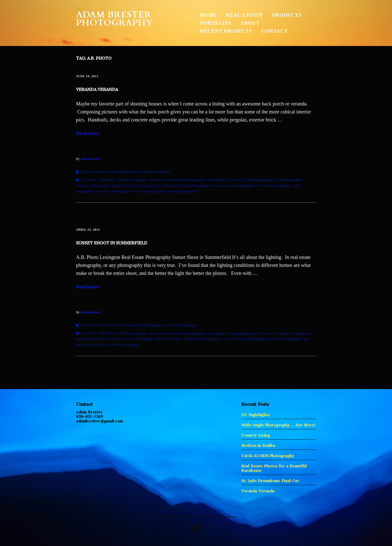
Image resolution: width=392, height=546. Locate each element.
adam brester (158, 180)
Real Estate (244, 15)
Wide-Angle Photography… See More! (278, 424)
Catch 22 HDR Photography (268, 455)
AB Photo (88, 172)
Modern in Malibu (258, 444)
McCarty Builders (169, 339)
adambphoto (218, 180)
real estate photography (154, 172)
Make (173, 517)
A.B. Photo (89, 180)
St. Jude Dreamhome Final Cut (270, 480)
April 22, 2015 (88, 230)
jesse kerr (265, 333)
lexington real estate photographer (135, 186)
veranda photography (183, 191)
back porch (237, 180)
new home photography (274, 186)
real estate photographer (113, 191)
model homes (107, 325)
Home (208, 15)
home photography (289, 180)
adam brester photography (188, 180)
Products (287, 15)
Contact (274, 31)
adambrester (91, 159)
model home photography (202, 339)
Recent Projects (226, 31)
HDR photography (260, 180)
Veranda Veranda (97, 88)
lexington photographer (92, 186)
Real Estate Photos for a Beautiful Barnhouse (274, 467)
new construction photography (233, 186)
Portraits (216, 23)
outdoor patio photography (116, 172)
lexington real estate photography (186, 186)
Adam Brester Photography (114, 19)
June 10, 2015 (87, 76)
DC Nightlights (255, 414)
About (250, 23)
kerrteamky (282, 333)
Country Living (255, 434)
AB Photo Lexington (131, 180)
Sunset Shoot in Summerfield (112, 242)
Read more (88, 133)
